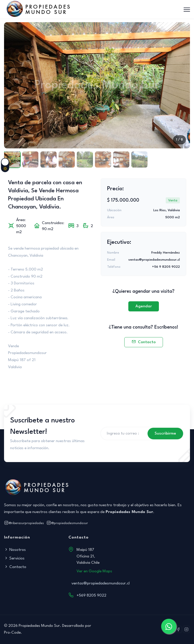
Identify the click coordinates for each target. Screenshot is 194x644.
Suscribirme (165, 434)
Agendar (144, 306)
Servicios (14, 558)
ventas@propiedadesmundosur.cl (154, 260)
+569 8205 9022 (91, 596)
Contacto (144, 342)
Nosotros (15, 550)
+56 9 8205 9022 (166, 267)
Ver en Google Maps (94, 571)
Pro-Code (12, 633)
